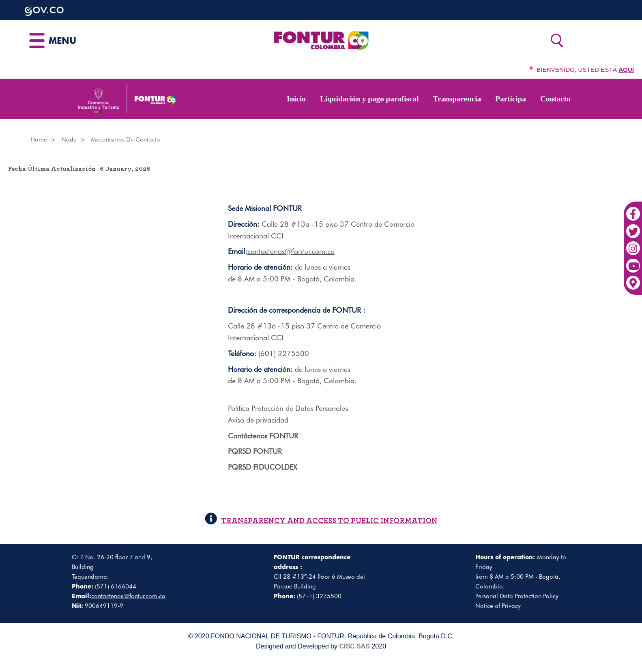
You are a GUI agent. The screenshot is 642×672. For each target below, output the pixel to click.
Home (39, 140)
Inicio (296, 99)
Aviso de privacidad (258, 420)
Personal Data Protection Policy (517, 596)
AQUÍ (626, 70)
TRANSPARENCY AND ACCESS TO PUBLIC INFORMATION (321, 521)
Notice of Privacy (498, 606)
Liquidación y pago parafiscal (369, 99)
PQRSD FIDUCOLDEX (263, 467)
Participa (511, 99)
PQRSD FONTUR (255, 451)
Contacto (555, 99)
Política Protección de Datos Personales (288, 408)
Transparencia (457, 99)
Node (69, 140)
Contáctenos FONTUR (263, 436)
